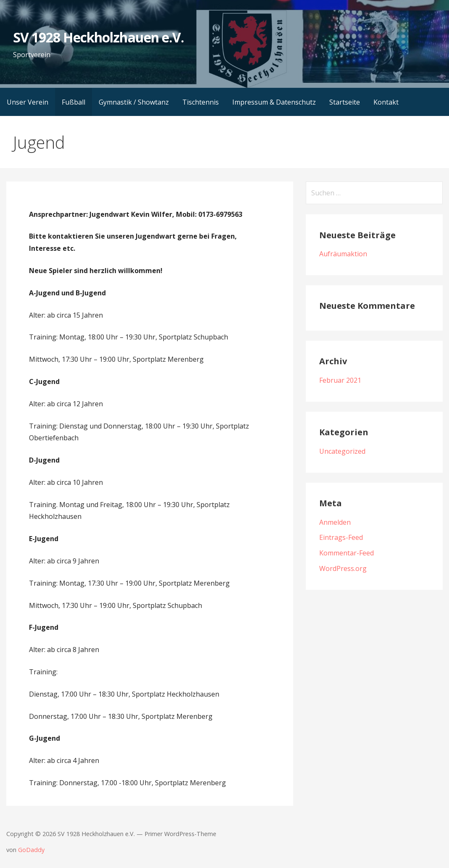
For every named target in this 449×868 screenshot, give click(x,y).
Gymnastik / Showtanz (134, 102)
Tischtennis (201, 102)
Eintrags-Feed (341, 537)
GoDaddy (31, 850)
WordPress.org (343, 568)
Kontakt (386, 102)
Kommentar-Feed (347, 553)
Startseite (345, 102)
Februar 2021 (340, 380)
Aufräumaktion (343, 254)
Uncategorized (342, 451)
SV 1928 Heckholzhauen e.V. (98, 37)
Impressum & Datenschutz (274, 102)
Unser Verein (28, 102)
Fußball (74, 102)
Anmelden (335, 522)
